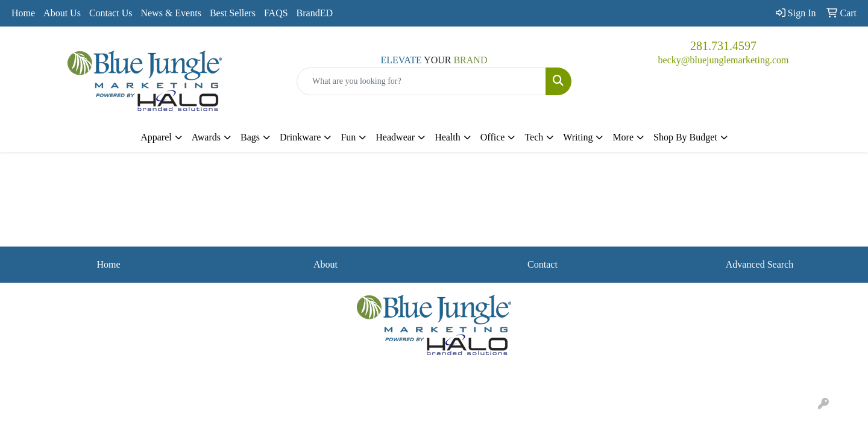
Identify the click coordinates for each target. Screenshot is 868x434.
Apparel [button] (156, 137)
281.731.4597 (723, 46)
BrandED (315, 13)
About (325, 264)
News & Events (171, 13)
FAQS (276, 13)
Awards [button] (206, 137)
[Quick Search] (421, 81)
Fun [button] (348, 137)
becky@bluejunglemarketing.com (724, 60)
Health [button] (448, 137)
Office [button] (493, 137)
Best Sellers (233, 13)
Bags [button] (250, 137)
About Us (62, 13)
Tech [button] (534, 137)
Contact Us (111, 13)
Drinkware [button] (300, 137)
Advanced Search (759, 264)
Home (23, 13)
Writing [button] (578, 137)
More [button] (623, 137)
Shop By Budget (685, 137)
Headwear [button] (395, 137)
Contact (542, 264)
